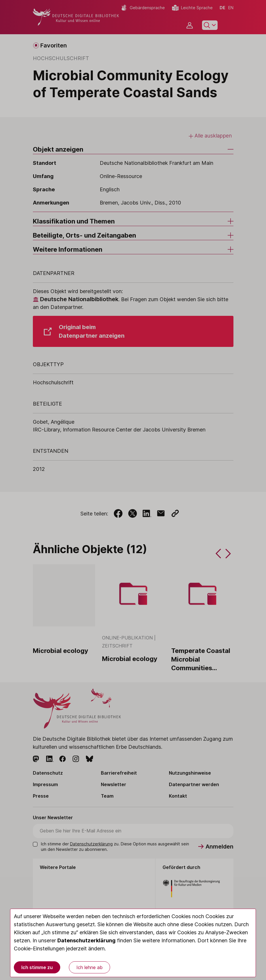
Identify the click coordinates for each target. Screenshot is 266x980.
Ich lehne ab (89, 967)
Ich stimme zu (37, 967)
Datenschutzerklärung (86, 940)
